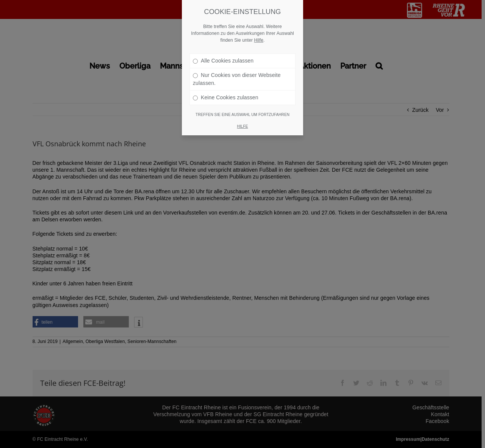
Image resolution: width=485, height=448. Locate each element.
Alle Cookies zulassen (223, 52)
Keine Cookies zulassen (226, 88)
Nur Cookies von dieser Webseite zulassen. (237, 70)
